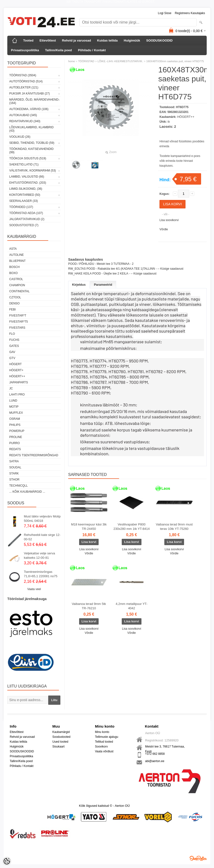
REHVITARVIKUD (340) (25, 121)
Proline (16, 437)
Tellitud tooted (104, 742)
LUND (13, 401)
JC (11, 388)
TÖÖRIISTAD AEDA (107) (26, 213)
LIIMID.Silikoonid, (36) (26, 189)
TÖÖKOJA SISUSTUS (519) (28, 158)
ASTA (13, 249)
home (72, 61)
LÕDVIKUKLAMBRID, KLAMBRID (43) (31, 129)
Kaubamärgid (61, 732)
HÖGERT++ (17, 376)
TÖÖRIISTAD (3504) (23, 75)
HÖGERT (15, 364)
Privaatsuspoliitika (25, 50)
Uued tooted (60, 742)
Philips (15, 425)
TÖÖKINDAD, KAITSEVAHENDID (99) (31, 151)
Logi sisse (165, 13)
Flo (12, 334)
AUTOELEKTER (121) (24, 87)
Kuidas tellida (107, 40)
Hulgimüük (132, 40)
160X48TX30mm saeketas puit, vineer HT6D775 (175, 61)
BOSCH (14, 267)
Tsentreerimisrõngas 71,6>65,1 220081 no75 (41, 574)
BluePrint (17, 261)
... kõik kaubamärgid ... (27, 492)
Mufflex (16, 413)
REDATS (15, 449)
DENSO (14, 303)
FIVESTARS (17, 328)
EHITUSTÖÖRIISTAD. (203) (28, 183)
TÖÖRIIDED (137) (21, 207)
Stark (14, 473)
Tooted (28, 40)
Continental (19, 291)
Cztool (15, 297)
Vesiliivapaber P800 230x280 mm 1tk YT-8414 (132, 527)
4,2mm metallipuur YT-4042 (132, 606)
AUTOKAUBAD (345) (23, 115)
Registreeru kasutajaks (190, 13)
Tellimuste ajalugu (107, 737)
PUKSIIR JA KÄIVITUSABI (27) (30, 94)
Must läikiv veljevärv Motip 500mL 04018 (42, 519)
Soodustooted (61, 737)
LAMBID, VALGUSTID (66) (27, 177)
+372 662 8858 (155, 754)
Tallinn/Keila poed (58, 50)
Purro (14, 443)
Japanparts (19, 382)
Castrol (16, 279)
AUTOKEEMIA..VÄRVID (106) (29, 109)
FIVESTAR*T (18, 316)
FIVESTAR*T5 (19, 322)
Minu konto (102, 732)
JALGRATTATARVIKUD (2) (27, 219)
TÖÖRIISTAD (86, 61)
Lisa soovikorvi (169, 220)
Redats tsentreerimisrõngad (34, 455)
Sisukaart (58, 747)
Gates (14, 346)
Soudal (15, 467)
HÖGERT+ (16, 370)
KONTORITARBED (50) (25, 195)
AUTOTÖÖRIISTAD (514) (26, 81)
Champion (17, 285)
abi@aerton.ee (155, 761)
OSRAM (15, 419)
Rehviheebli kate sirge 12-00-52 (42, 537)
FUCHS (14, 340)
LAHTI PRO (17, 395)
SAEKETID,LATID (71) (24, 164)
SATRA (14, 461)
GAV (12, 352)
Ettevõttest (48, 40)
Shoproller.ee (198, 858)
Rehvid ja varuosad (77, 40)
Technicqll (19, 486)
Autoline (17, 255)
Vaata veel (34, 589)
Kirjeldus (79, 285)
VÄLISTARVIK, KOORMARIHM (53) (33, 171)
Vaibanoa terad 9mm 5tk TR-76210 (89, 606)
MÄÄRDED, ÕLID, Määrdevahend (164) (34, 101)
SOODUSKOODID (159, 40)
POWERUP (17, 431)
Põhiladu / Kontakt (92, 50)
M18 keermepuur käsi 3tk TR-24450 (89, 527)
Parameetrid (103, 285)
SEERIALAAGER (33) (23, 201)
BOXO (14, 273)
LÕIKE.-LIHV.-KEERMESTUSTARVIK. (120, 61)
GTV (12, 358)
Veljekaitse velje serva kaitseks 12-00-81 (39, 555)
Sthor (14, 480)
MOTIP (14, 407)
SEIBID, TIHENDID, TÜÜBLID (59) (32, 143)
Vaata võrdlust (104, 751)
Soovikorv (101, 747)
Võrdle (164, 229)
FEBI (13, 309)
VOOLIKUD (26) (20, 137)
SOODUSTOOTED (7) (24, 225)
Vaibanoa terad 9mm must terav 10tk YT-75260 (174, 527)
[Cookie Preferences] (7, 861)
